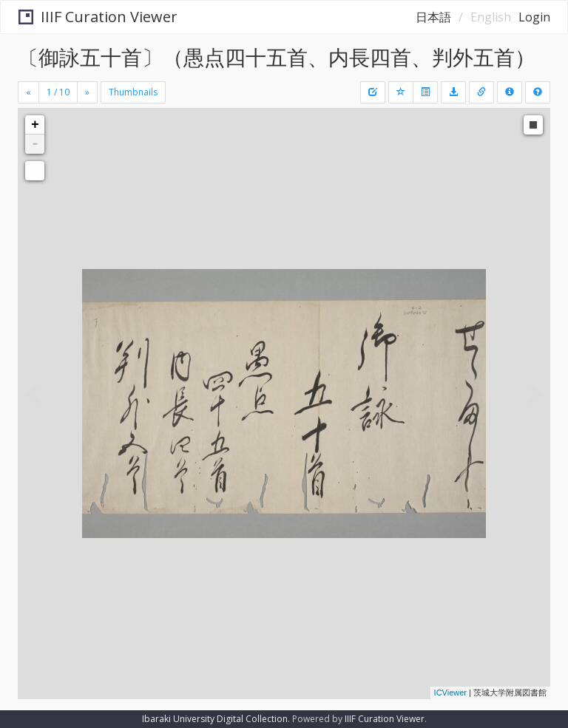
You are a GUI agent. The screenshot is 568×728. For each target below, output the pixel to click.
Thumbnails (133, 92)
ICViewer (450, 693)
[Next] (87, 92)
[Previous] (28, 92)
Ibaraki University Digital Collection (215, 719)
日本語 (433, 17)
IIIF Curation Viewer (98, 17)
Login (534, 17)
